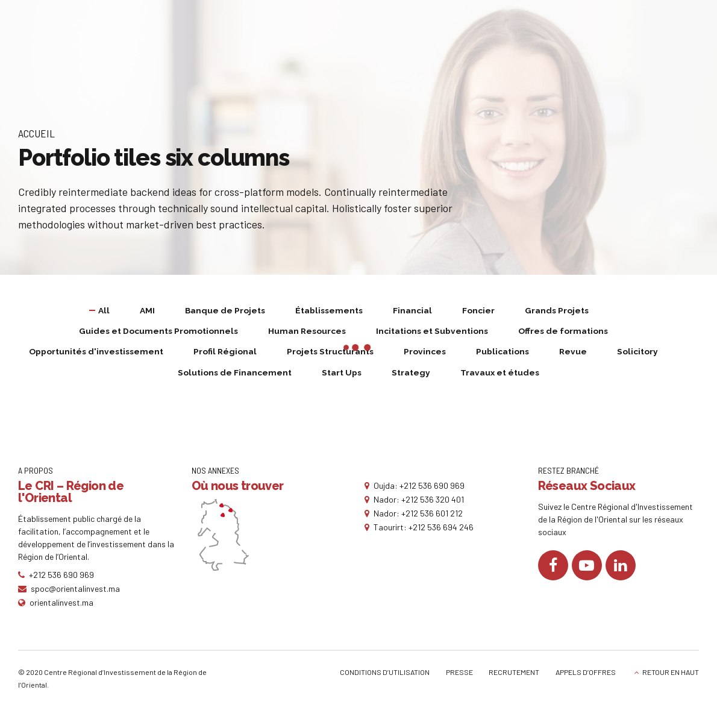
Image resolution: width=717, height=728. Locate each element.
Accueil (36, 133)
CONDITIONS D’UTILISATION (385, 674)
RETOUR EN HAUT (671, 674)
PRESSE (459, 674)
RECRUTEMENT (514, 674)
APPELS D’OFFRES (586, 674)
